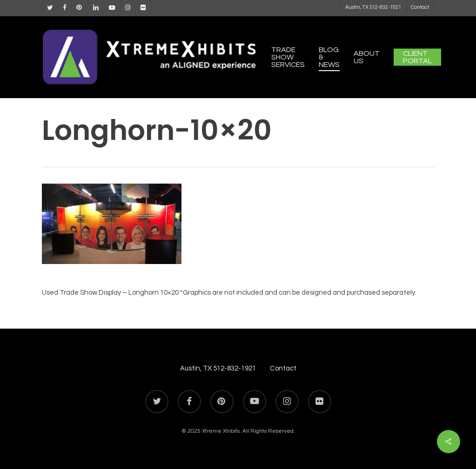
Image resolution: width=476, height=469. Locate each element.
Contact (283, 368)
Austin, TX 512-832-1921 (218, 368)
